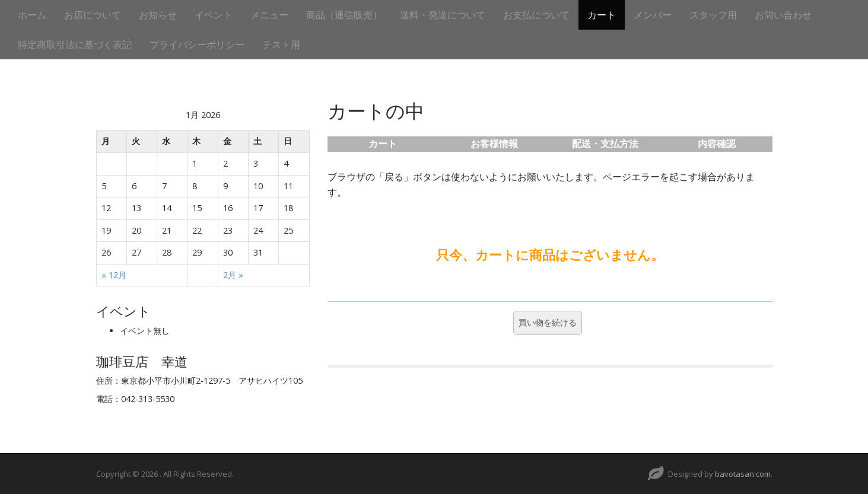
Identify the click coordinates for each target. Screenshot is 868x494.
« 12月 (114, 275)
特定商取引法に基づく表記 (75, 44)
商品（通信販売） (344, 15)
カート (602, 15)
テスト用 (281, 44)
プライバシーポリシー (197, 44)
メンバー (653, 15)
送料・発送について (443, 15)
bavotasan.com (743, 474)
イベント (214, 15)
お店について (93, 15)
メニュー (269, 15)
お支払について (536, 15)
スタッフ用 (713, 15)
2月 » (233, 275)
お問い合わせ (783, 15)
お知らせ (158, 15)
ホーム (32, 15)
